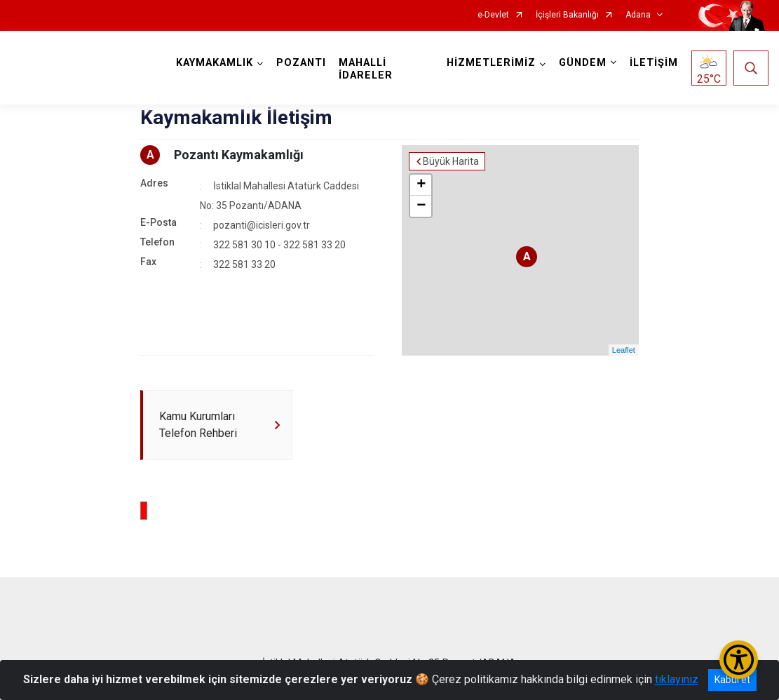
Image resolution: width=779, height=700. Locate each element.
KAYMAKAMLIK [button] (215, 63)
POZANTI (301, 63)
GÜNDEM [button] (583, 63)
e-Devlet (493, 15)
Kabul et (732, 680)
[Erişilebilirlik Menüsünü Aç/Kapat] (739, 660)
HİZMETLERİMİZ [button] (491, 63)
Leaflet (624, 350)
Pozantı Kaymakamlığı (239, 155)
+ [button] (421, 185)
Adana (638, 15)
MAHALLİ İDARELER (366, 69)
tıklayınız (677, 679)
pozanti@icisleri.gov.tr (262, 225)
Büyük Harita (451, 161)
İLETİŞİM (654, 63)
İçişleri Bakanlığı (567, 15)
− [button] (421, 206)
